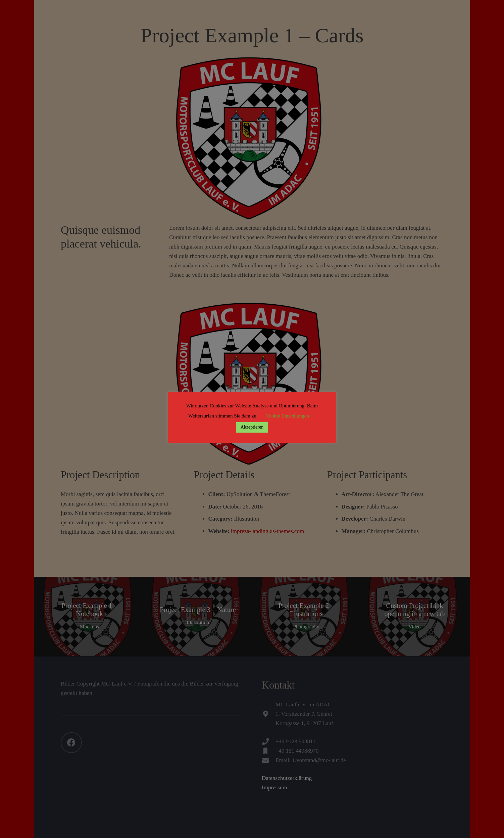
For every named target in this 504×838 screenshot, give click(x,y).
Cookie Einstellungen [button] (287, 416)
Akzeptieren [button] (252, 427)
